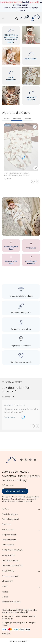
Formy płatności (8, 555)
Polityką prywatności (24, 501)
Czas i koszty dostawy (11, 560)
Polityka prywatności (10, 576)
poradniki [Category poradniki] (8, 405)
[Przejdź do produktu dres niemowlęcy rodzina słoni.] (21, 147)
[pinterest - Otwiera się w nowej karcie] (21, 460)
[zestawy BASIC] (31, 56)
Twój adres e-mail (8, 485)
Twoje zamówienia (9, 535)
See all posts (8, 397)
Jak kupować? (7, 581)
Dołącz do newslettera (15, 491)
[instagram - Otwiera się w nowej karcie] (26, 460)
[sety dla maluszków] (11, 76)
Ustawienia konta (9, 540)
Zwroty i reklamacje (10, 514)
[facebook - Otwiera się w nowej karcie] (30, 460)
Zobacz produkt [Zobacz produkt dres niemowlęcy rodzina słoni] (36, 168)
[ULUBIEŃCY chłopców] (31, 95)
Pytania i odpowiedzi (10, 519)
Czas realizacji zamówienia (13, 565)
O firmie (5, 597)
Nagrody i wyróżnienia (11, 602)
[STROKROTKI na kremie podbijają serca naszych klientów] (11, 36)
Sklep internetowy (18, 641)
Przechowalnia (8, 545)
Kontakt (5, 592)
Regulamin (27, 497)
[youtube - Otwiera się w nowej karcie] (35, 460)
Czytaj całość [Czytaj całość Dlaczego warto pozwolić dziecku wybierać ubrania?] (9, 417)
